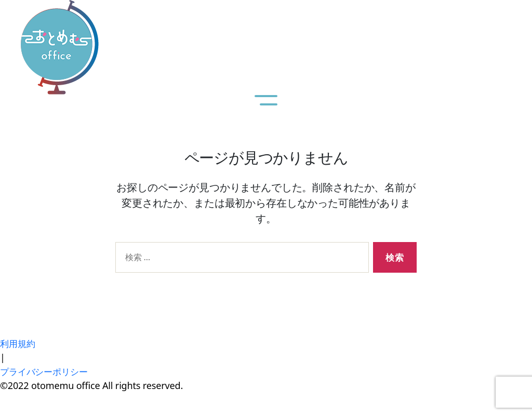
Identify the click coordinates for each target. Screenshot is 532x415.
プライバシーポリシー (46, 371)
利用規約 (18, 343)
